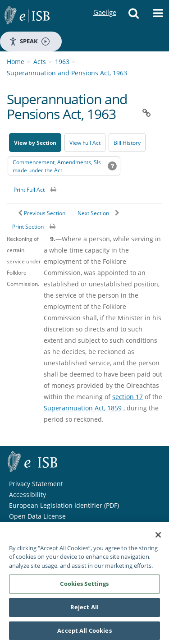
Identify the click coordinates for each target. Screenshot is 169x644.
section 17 (128, 397)
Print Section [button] (28, 227)
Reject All (84, 609)
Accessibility (27, 494)
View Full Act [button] (85, 143)
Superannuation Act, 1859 (83, 408)
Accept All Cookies (84, 633)
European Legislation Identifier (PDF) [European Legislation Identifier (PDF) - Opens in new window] (64, 505)
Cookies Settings (84, 586)
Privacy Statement (36, 484)
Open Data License (37, 516)
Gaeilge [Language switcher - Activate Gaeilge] (105, 4)
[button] (133, 16)
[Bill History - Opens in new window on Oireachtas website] (127, 143)
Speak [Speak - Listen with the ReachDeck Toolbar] (29, 41)
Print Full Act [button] (29, 190)
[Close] (158, 537)
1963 (62, 62)
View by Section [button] (35, 143)
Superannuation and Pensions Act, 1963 (67, 73)
